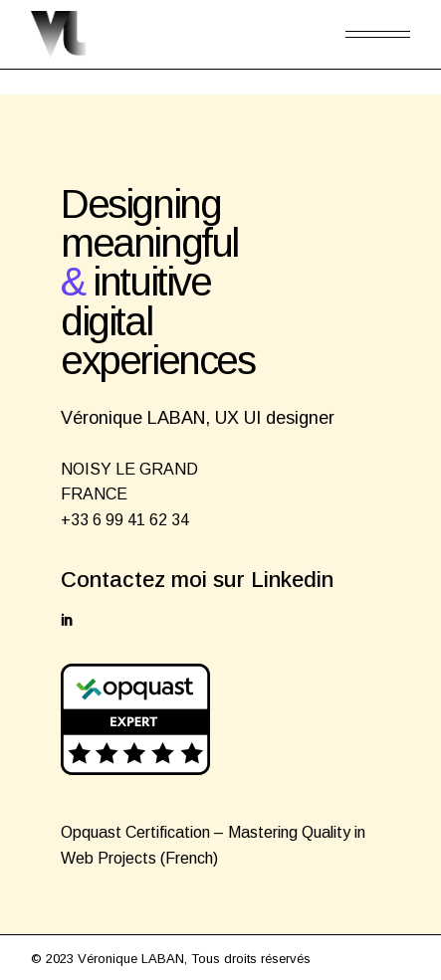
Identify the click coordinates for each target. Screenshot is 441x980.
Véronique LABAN (131, 959)
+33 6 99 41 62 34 (125, 520)
